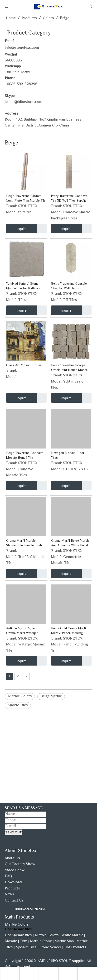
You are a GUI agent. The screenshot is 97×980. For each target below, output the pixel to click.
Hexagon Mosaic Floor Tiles (68, 456)
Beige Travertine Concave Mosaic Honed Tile (25, 456)
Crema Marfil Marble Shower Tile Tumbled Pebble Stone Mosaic (26, 543)
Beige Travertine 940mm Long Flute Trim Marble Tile (26, 199)
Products (12, 889)
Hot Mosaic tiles (18, 935)
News (9, 895)
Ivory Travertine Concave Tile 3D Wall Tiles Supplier (69, 199)
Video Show (15, 870)
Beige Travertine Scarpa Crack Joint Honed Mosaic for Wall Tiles (70, 368)
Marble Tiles (18, 705)
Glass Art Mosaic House (24, 366)
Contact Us (14, 901)
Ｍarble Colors (20, 696)
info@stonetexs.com (22, 48)
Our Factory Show (20, 864)
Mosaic (11, 941)
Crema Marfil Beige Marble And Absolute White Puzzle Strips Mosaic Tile (70, 543)
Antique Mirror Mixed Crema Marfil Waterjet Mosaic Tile (22, 631)
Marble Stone (41, 941)
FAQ (8, 876)
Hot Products (75, 947)
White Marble (72, 935)
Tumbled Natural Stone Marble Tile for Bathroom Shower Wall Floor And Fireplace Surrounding (24, 286)
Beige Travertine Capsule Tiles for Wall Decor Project (69, 286)
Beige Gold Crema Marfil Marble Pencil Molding (69, 631)
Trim (24, 941)
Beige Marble (51, 696)
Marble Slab (64, 941)
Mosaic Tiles (26, 947)
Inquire (16, 229)
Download (13, 882)
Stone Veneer (50, 947)
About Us (12, 858)
